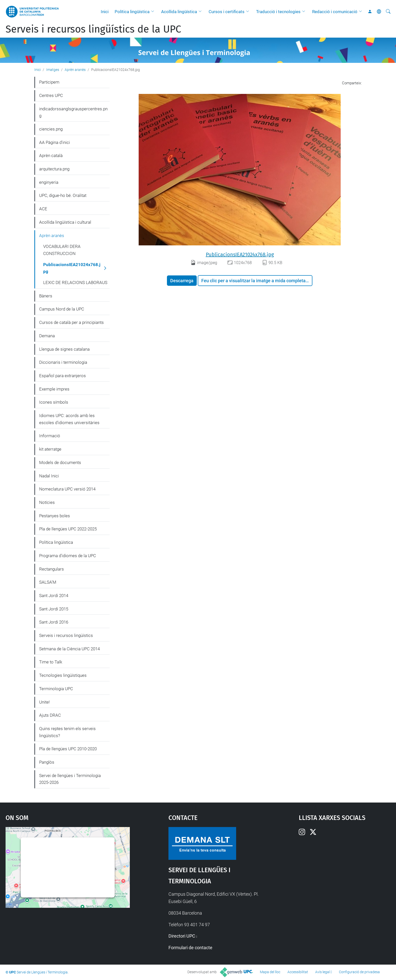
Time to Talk (51, 662)
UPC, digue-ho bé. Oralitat (63, 195)
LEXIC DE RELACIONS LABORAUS (75, 282)
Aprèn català (51, 156)
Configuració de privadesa (359, 972)
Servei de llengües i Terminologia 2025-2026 (70, 779)
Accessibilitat (298, 972)
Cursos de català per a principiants (71, 322)
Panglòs (47, 762)
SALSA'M (48, 582)
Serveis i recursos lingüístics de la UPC (93, 29)
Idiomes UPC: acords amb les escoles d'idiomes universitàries (69, 419)
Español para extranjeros (63, 376)
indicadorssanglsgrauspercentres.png (73, 112)
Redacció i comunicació (335, 12)
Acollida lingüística (179, 12)
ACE (43, 209)
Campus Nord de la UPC (62, 309)
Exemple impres (54, 389)
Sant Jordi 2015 (54, 609)
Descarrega (182, 281)
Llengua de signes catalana (64, 349)
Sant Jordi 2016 (54, 622)
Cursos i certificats (227, 12)
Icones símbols (54, 402)
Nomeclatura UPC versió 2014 (67, 489)
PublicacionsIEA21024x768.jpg (240, 254)
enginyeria (49, 182)
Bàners (46, 296)
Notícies (47, 502)
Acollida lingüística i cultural (65, 222)
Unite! (44, 702)
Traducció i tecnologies (278, 12)
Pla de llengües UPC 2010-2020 (68, 749)
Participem (49, 82)
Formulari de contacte (190, 948)
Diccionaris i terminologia (63, 362)
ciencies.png (51, 129)
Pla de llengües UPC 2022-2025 (68, 529)
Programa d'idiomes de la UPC (68, 556)
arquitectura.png (54, 169)
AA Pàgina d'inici (55, 142)
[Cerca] (388, 12)
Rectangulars (52, 569)
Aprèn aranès (75, 70)
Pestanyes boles (55, 516)
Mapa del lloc (270, 972)
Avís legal (323, 972)
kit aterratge (50, 449)
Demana (47, 336)
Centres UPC (51, 95)
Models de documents (60, 462)
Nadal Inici (49, 476)
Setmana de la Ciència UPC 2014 (69, 649)
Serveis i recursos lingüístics (66, 635)
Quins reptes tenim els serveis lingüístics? (67, 732)
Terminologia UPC (56, 689)
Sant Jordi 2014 (54, 596)
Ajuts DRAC (50, 715)
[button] (154, 12)
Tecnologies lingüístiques (63, 675)
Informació (50, 436)
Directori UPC (182, 936)
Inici (105, 12)
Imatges (53, 70)
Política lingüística (132, 12)
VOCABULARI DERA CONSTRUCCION (62, 250)
